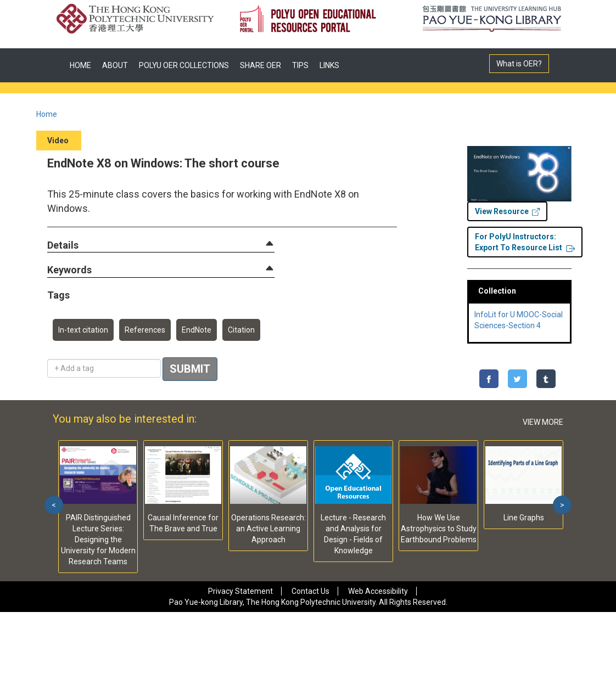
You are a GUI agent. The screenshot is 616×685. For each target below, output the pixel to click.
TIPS (300, 65)
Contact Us (310, 591)
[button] (63, 246)
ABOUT (115, 65)
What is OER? (519, 64)
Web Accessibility (378, 591)
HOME (80, 65)
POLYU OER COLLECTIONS (184, 65)
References (145, 330)
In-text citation (83, 330)
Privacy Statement (240, 591)
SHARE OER (261, 65)
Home (47, 114)
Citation (241, 330)
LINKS (329, 65)
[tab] (161, 245)
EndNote (197, 330)
